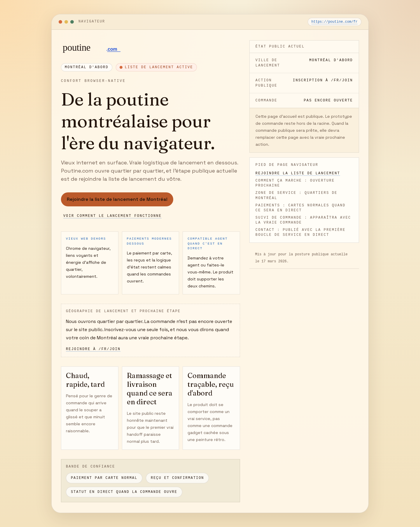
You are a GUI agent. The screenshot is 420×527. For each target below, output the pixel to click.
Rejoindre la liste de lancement (298, 173)
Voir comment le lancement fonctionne (112, 216)
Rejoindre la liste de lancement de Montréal (117, 199)
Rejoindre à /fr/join (93, 349)
